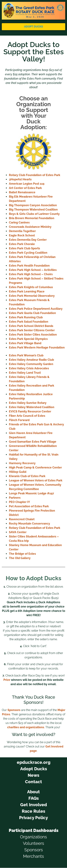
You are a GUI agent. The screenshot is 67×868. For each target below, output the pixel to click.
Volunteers (33, 843)
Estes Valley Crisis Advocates (29, 368)
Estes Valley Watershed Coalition (32, 407)
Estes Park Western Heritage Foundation (37, 348)
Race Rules (33, 811)
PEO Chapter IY (19, 502)
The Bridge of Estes (22, 554)
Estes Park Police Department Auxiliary (36, 309)
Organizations (33, 837)
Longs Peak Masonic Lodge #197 (31, 493)
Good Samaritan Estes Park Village (33, 442)
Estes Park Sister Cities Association (33, 335)
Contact (33, 782)
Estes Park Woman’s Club (26, 355)
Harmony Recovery (22, 463)
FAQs (34, 798)
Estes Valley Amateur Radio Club (31, 360)
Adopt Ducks (34, 769)
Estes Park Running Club (26, 317)
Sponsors (14, 710)
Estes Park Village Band (25, 343)
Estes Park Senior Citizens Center (32, 330)
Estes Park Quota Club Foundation (32, 313)
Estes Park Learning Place (27, 291)
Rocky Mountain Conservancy (29, 524)
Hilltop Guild (18, 472)
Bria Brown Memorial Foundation (32, 218)
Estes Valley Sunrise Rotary (28, 403)
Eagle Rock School (22, 235)
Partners (15, 498)
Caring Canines (19, 222)
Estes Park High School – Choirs (31, 274)
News (33, 775)
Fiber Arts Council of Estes (27, 416)
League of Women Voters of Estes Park (36, 480)
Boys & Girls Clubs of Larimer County (34, 214)
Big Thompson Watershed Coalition (33, 210)
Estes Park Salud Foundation (29, 322)
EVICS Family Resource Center (30, 411)
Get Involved (34, 805)
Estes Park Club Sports (24, 248)
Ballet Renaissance (22, 192)
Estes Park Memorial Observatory (32, 296)
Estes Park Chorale (22, 244)
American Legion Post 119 (27, 184)
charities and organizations (26, 727)
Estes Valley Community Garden (31, 364)
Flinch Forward (19, 420)
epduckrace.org (34, 762)
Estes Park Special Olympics (28, 339)
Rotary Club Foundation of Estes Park (35, 175)
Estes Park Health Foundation (29, 266)
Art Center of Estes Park (25, 188)
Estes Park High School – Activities (33, 270)
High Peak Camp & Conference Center (35, 468)
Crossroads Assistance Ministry (30, 227)
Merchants (33, 856)
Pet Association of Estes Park (29, 506)
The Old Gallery (20, 558)
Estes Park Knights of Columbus (31, 287)
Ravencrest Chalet (22, 519)
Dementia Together (22, 231)
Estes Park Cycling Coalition (28, 253)
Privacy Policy (33, 818)
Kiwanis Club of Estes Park (27, 476)
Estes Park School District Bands (31, 326)
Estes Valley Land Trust (25, 373)
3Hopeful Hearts (20, 179)
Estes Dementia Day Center (28, 240)
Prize (7, 680)
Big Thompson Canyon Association (33, 205)
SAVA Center (18, 532)
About (33, 792)
